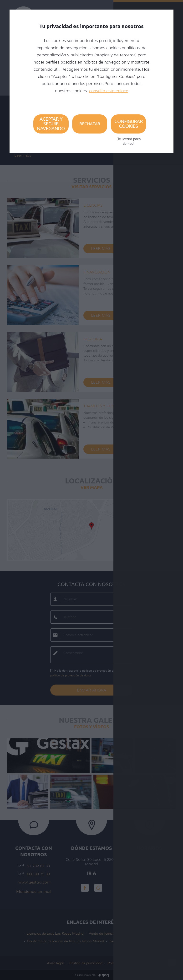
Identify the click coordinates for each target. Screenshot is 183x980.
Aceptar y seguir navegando (51, 124)
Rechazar (90, 124)
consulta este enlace (109, 91)
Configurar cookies (128, 126)
